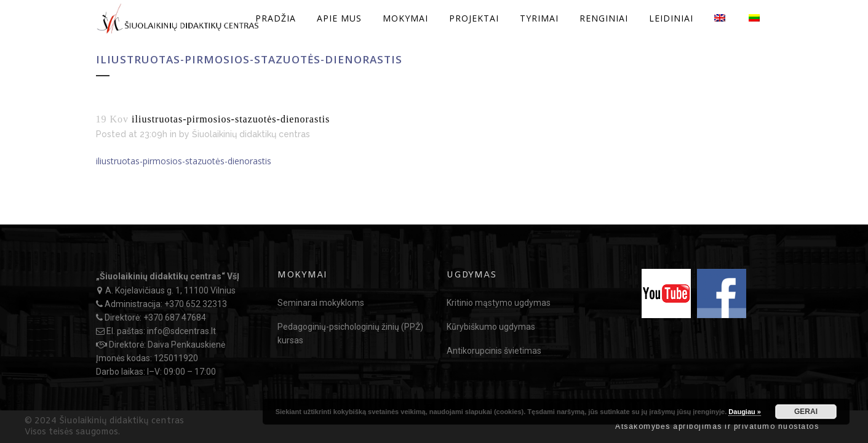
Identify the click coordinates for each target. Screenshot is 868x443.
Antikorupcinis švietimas (494, 351)
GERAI (806, 412)
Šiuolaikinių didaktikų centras (251, 134)
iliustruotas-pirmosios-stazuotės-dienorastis (184, 161)
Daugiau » (745, 412)
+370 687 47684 (175, 317)
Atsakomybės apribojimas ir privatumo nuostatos (717, 426)
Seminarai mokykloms (321, 303)
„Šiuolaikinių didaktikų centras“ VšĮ (168, 276)
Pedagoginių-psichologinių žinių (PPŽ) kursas (350, 333)
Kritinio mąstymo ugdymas (499, 303)
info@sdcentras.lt (181, 331)
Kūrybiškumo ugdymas (491, 327)
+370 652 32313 (196, 304)
